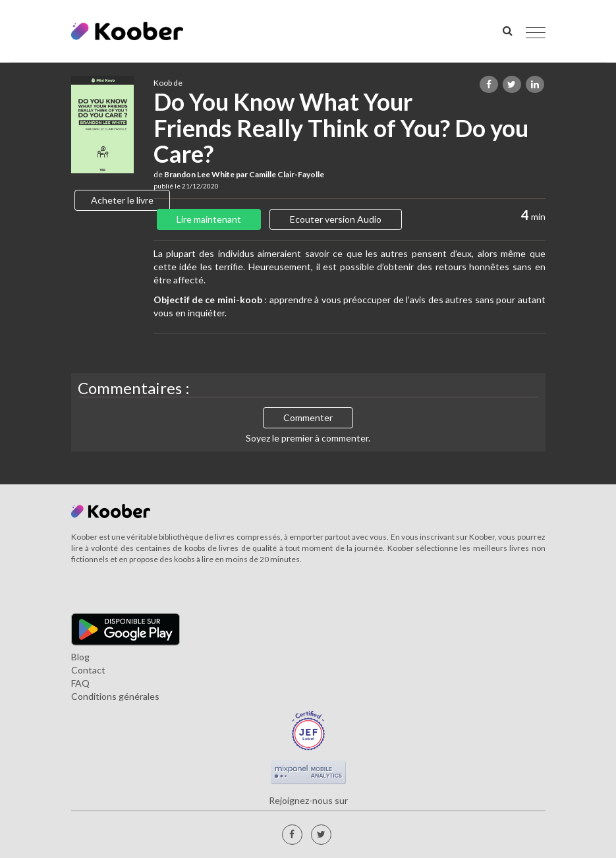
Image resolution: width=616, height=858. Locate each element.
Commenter (308, 417)
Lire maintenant (209, 219)
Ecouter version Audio (336, 219)
